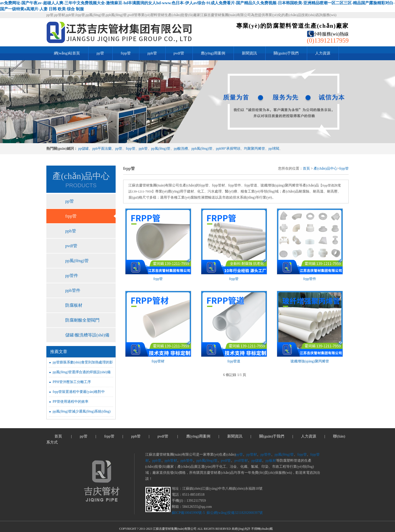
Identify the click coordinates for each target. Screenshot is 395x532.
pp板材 (271, 461)
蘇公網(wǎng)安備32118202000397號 (234, 513)
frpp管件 (310, 279)
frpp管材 (158, 361)
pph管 (152, 53)
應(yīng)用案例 (213, 53)
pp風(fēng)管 (161, 149)
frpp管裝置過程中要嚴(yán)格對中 (79, 392)
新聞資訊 (249, 53)
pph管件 (73, 290)
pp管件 (72, 276)
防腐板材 (74, 305)
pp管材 (252, 455)
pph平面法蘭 (102, 149)
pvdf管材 (241, 461)
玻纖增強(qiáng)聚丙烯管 (310, 361)
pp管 (100, 53)
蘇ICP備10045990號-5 (188, 513)
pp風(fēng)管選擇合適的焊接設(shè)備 (82, 372)
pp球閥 (274, 149)
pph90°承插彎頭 (228, 149)
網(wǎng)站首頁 (67, 53)
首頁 (306, 168)
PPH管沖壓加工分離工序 (72, 382)
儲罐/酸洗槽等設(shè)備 (87, 335)
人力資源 (323, 53)
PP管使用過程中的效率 (71, 402)
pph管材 (171, 461)
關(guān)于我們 (286, 53)
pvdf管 (179, 53)
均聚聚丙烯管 (254, 149)
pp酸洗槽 (181, 149)
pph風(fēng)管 (202, 149)
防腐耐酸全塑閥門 (82, 320)
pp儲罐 (83, 149)
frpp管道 (234, 361)
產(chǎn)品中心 (325, 168)
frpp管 (126, 53)
